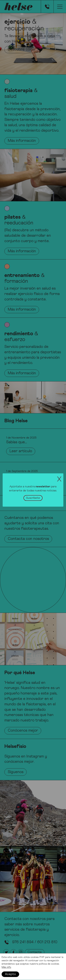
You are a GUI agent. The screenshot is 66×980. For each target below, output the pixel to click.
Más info (6, 969)
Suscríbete (33, 498)
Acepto (10, 976)
